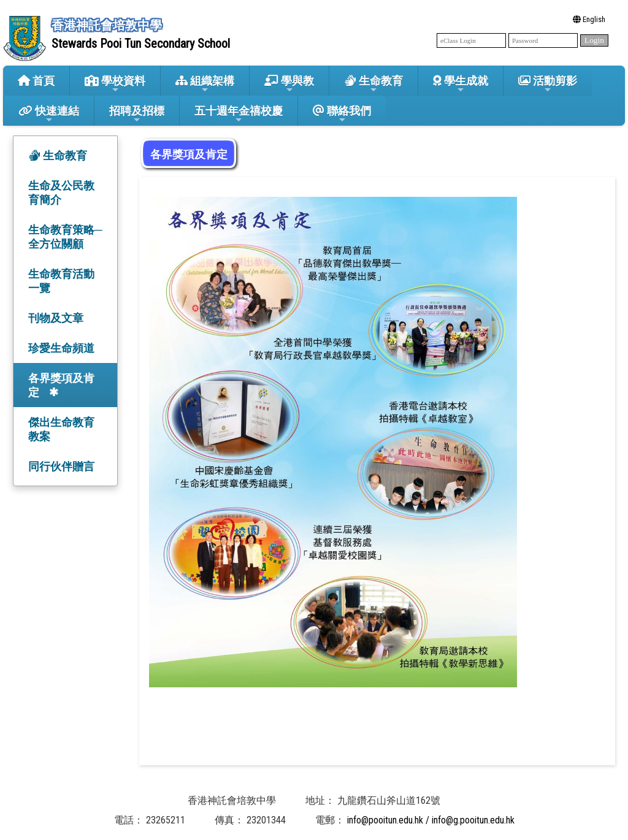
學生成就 (461, 84)
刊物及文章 (56, 318)
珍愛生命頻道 (61, 348)
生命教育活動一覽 (61, 281)
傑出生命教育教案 (61, 429)
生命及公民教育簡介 (61, 193)
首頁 (36, 81)
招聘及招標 (137, 114)
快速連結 (49, 114)
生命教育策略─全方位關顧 (65, 237)
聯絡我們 (342, 114)
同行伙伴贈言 (61, 466)
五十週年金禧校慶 (239, 114)
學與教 (289, 84)
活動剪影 (548, 84)
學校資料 (115, 84)
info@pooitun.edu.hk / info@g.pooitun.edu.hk (431, 820)
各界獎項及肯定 (61, 385)
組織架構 (205, 84)
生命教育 (373, 84)
